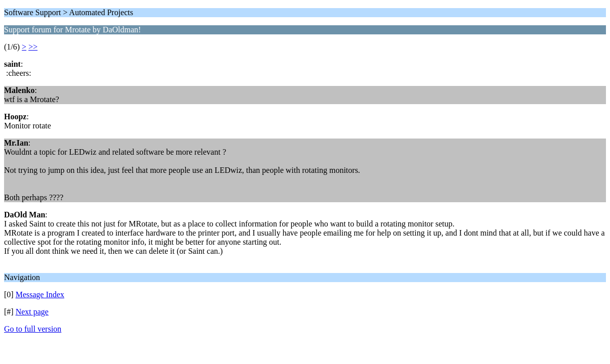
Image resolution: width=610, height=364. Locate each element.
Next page (32, 312)
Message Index (40, 294)
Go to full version (33, 329)
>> (33, 47)
